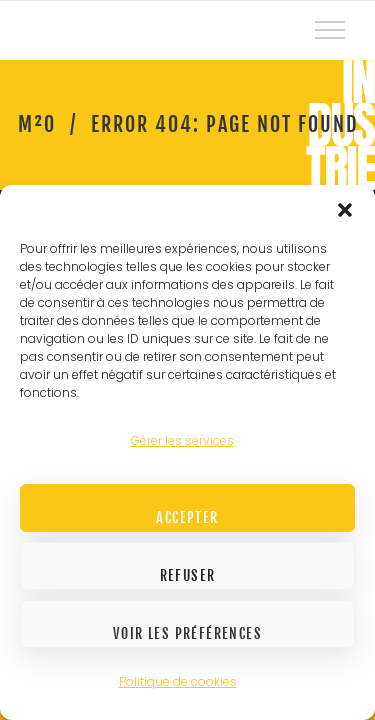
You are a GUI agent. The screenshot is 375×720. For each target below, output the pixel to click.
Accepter (187, 517)
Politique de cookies (178, 681)
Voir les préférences (187, 633)
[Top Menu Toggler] (330, 30)
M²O (37, 124)
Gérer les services (182, 440)
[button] (345, 210)
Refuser (188, 575)
